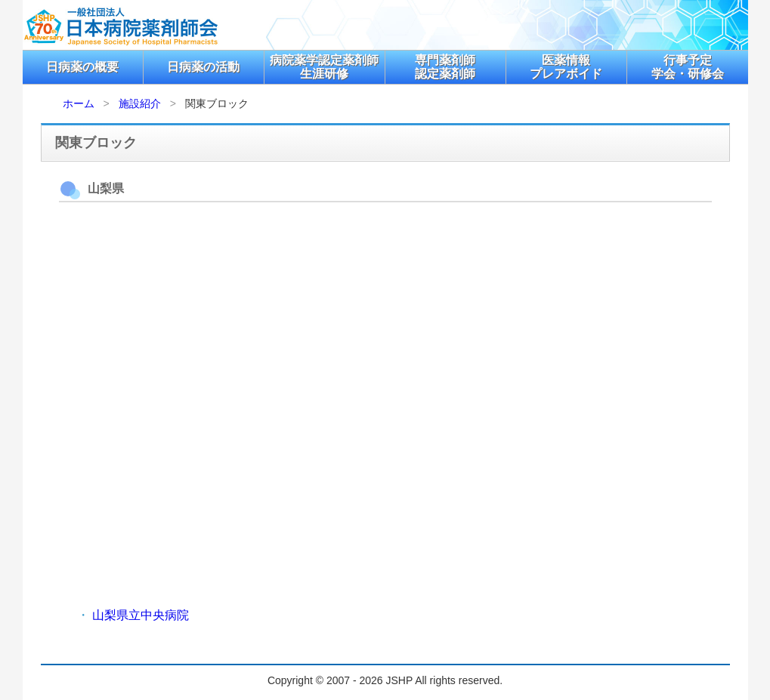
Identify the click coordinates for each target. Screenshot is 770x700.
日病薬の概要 (82, 67)
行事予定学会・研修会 (688, 67)
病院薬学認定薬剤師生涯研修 (324, 67)
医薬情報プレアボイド (566, 67)
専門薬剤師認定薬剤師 (445, 67)
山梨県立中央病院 (141, 615)
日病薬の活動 (203, 67)
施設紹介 (140, 103)
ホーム (79, 103)
